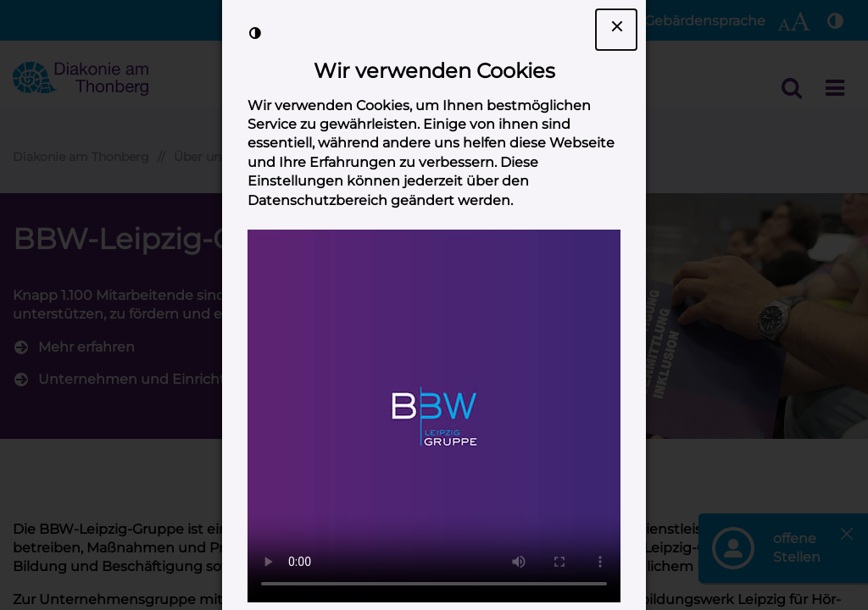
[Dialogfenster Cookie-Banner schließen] (616, 30)
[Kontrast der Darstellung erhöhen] (255, 33)
